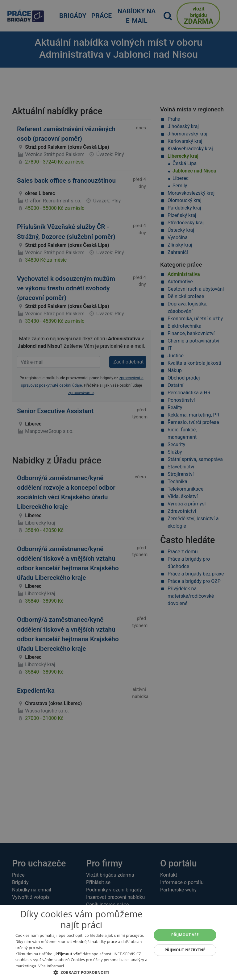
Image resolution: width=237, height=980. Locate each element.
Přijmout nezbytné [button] (185, 950)
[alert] (118, 490)
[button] (81, 972)
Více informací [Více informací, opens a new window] (51, 966)
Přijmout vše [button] (185, 935)
